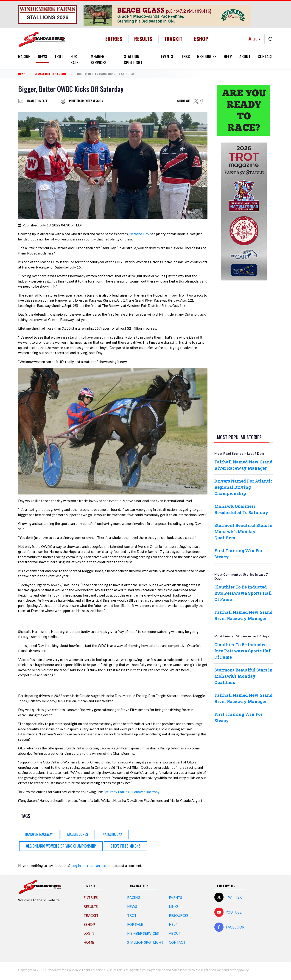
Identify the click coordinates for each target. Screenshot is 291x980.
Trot (59, 56)
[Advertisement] (244, 356)
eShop (201, 39)
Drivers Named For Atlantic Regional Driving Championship (243, 487)
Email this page (37, 101)
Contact (265, 56)
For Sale (74, 59)
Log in (76, 866)
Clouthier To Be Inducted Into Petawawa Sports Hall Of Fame (243, 593)
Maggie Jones (78, 834)
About (245, 56)
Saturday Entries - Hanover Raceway (131, 792)
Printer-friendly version (86, 101)
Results (143, 39)
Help (228, 56)
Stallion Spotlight (133, 59)
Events (167, 56)
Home (89, 942)
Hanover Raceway (39, 834)
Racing (24, 56)
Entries (114, 39)
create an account (99, 866)
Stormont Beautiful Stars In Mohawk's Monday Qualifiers (243, 531)
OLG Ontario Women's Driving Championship (61, 846)
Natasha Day (139, 234)
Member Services (98, 59)
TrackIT (173, 39)
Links (185, 56)
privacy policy (239, 970)
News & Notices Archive (51, 74)
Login (256, 39)
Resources (207, 56)
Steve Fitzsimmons (126, 846)
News (42, 56)
